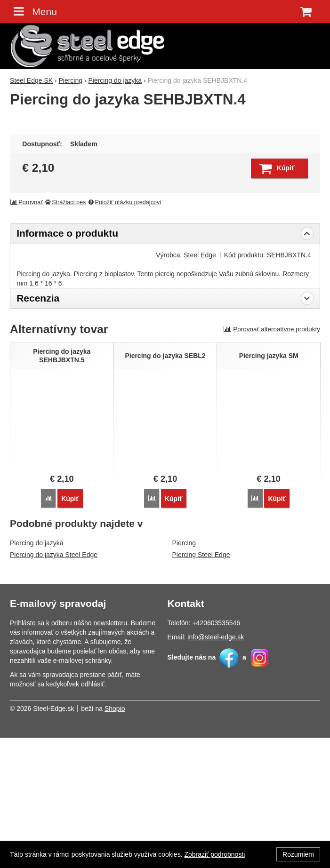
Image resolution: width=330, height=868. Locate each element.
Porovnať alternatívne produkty (272, 459)
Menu (33, 11)
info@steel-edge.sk (216, 767)
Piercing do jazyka (37, 673)
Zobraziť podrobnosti (214, 854)
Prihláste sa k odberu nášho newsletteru (68, 753)
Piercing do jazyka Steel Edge (54, 685)
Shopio (115, 839)
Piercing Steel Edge (201, 685)
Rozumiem (298, 854)
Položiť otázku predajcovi (124, 333)
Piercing (184, 673)
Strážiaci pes (65, 333)
